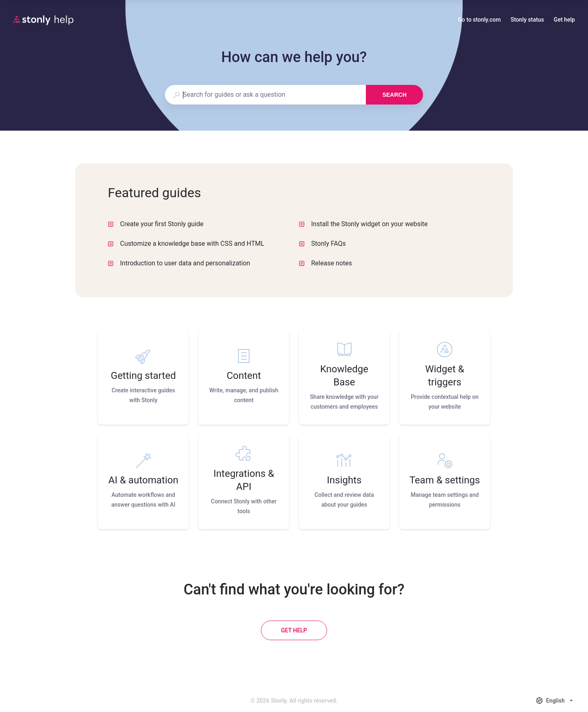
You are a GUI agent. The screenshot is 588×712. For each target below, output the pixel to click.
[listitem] (143, 377)
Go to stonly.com (479, 20)
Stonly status (527, 20)
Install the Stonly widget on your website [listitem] (363, 224)
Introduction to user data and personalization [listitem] (179, 263)
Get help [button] (564, 20)
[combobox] (265, 95)
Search (394, 95)
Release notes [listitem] (325, 263)
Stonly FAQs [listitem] (322, 244)
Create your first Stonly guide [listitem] (156, 224)
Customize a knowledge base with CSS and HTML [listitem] (186, 244)
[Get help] (294, 630)
